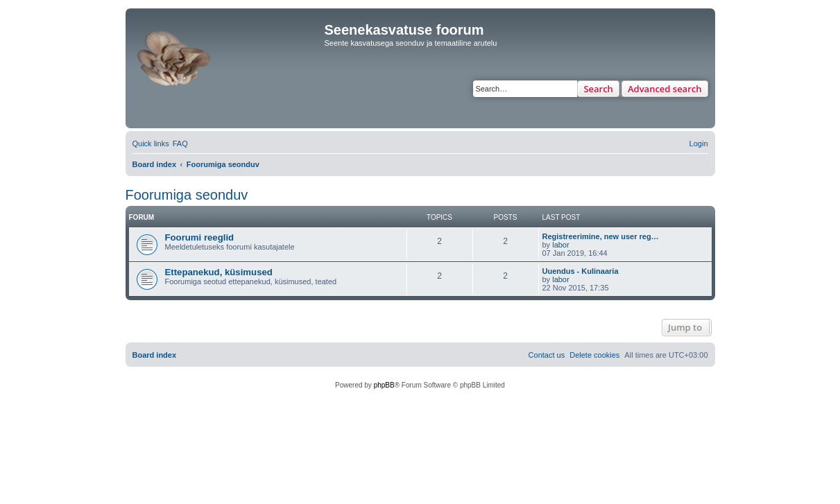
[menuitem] (180, 144)
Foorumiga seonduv (187, 195)
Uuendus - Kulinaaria (581, 271)
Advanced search (665, 89)
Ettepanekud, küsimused (219, 272)
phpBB (384, 385)
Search (598, 89)
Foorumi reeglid (200, 237)
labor (560, 245)
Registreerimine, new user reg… (601, 236)
